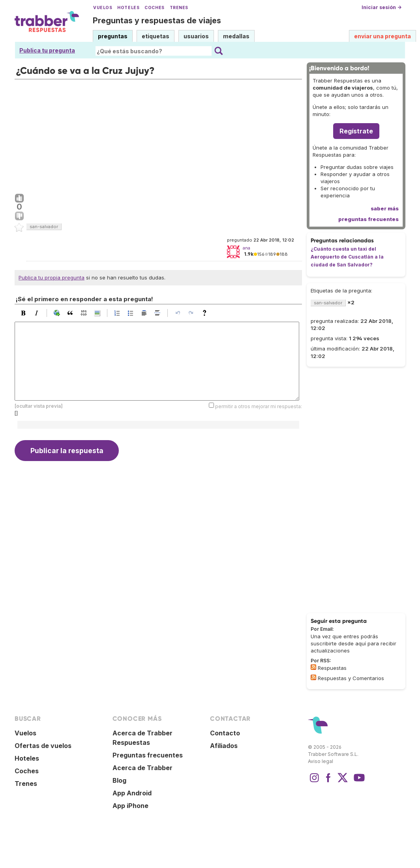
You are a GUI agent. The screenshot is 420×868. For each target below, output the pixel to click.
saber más (385, 208)
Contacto (225, 733)
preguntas (113, 36)
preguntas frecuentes (368, 219)
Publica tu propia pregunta (52, 277)
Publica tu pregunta (47, 50)
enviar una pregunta (382, 36)
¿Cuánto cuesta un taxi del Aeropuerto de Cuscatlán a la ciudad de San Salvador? (347, 257)
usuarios (196, 36)
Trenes (179, 8)
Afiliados (224, 746)
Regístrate (356, 131)
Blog (119, 780)
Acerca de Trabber (142, 768)
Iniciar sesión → (382, 7)
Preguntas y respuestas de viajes (157, 21)
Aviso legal (321, 761)
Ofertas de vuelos (43, 746)
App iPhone (130, 806)
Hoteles (128, 8)
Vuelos (103, 8)
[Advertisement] (158, 135)
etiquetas (156, 36)
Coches (154, 8)
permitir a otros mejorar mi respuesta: (259, 406)
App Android (132, 793)
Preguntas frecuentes (148, 755)
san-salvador (44, 227)
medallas (236, 36)
